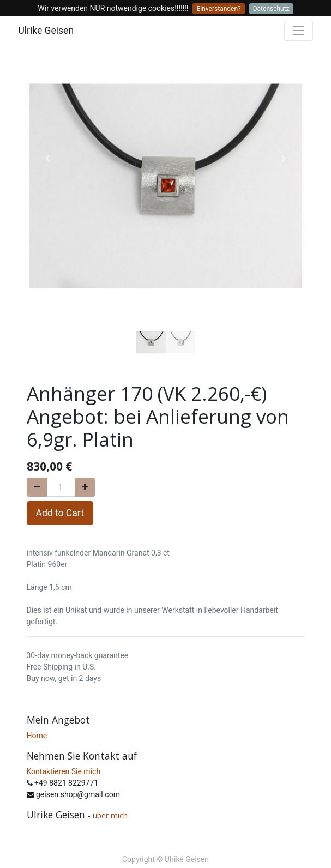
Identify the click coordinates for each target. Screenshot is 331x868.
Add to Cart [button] (60, 513)
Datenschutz (271, 9)
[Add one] (85, 487)
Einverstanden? (218, 9)
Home (37, 736)
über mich (111, 815)
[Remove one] (37, 487)
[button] (48, 159)
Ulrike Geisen (46, 31)
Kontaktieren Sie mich (64, 771)
